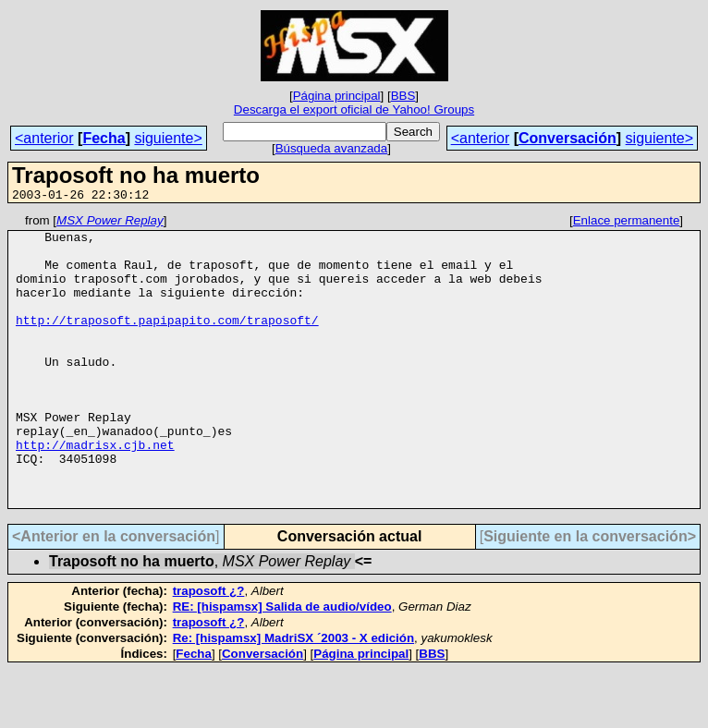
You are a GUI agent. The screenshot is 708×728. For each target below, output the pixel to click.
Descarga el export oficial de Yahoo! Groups (354, 109)
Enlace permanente (627, 223)
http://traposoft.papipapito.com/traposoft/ (167, 342)
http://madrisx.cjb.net (95, 491)
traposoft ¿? (209, 649)
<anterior (44, 138)
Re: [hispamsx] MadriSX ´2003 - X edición (293, 696)
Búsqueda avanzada (332, 148)
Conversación (568, 138)
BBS (403, 96)
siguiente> (168, 138)
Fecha (104, 138)
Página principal (337, 96)
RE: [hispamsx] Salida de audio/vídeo (282, 665)
